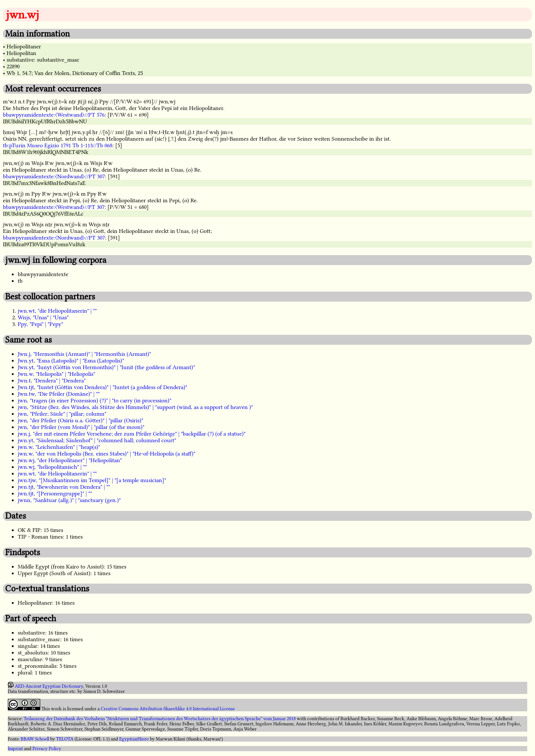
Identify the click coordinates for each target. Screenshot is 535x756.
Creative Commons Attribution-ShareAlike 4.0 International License (168, 709)
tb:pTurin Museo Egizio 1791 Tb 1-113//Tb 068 (58, 145)
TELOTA (65, 739)
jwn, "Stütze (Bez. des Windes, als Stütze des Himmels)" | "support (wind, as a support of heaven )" (135, 407)
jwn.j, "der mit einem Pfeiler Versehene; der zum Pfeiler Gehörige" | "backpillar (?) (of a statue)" (132, 434)
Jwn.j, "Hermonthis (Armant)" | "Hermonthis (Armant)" (84, 354)
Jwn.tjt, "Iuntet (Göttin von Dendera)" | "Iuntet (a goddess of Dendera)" (102, 387)
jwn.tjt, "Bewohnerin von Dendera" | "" (64, 487)
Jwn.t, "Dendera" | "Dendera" (52, 381)
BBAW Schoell (35, 739)
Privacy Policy (47, 749)
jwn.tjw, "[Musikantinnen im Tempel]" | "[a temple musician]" (92, 480)
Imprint (15, 749)
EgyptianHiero (134, 739)
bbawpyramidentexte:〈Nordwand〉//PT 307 (54, 176)
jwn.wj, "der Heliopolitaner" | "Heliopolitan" (70, 460)
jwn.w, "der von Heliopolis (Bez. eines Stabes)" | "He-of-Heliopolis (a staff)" (107, 454)
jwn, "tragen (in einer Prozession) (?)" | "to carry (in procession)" (95, 401)
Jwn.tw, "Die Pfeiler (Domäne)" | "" (59, 394)
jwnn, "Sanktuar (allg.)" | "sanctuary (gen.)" (69, 500)
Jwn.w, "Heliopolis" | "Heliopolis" (56, 374)
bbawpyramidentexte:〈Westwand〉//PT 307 (54, 207)
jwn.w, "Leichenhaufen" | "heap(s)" (59, 447)
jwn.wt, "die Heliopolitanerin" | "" (57, 311)
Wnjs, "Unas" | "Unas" (43, 317)
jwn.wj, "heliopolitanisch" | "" (52, 467)
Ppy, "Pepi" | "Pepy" (40, 324)
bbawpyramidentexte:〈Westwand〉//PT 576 (54, 115)
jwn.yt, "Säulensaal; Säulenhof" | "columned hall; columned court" (97, 440)
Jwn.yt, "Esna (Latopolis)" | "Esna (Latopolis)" (71, 361)
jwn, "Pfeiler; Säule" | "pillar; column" (62, 414)
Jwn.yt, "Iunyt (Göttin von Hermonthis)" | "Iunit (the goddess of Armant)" (106, 367)
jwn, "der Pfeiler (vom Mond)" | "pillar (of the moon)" (81, 427)
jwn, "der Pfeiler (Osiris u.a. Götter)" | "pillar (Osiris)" (80, 420)
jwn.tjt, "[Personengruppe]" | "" (55, 494)
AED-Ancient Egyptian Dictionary (49, 686)
